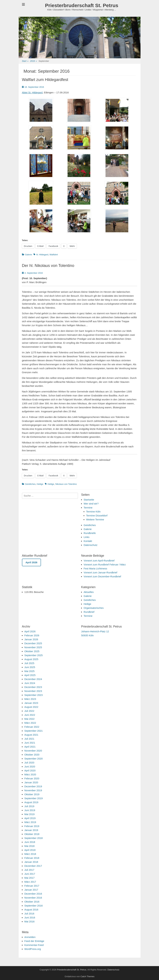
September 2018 (34, 838)
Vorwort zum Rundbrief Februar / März (105, 565)
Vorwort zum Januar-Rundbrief (100, 572)
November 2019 (33, 790)
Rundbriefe (90, 533)
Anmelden (30, 937)
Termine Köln (93, 512)
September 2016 (34, 906)
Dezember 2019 (33, 786)
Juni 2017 (30, 874)
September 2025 (34, 655)
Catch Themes (87, 976)
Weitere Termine (95, 519)
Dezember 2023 (33, 687)
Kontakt (88, 541)
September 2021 (34, 731)
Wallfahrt (54, 255)
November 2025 (33, 647)
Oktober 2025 (32, 651)
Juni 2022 (30, 715)
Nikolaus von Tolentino (66, 484)
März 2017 (30, 882)
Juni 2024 (30, 683)
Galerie (29, 255)
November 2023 (33, 691)
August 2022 (31, 707)
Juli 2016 (29, 914)
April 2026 (30, 631)
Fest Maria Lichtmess (96, 568)
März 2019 (30, 822)
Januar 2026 (31, 639)
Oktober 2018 (32, 834)
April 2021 (30, 747)
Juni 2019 (30, 810)
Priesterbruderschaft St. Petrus (82, 5)
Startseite (89, 500)
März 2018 (30, 854)
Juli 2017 (29, 870)
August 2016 (31, 910)
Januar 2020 (31, 782)
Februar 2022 (32, 727)
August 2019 (31, 802)
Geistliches (30, 484)
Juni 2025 (30, 667)
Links (87, 537)
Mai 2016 (30, 921)
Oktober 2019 (32, 794)
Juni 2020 (30, 766)
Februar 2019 (32, 826)
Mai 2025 (30, 671)
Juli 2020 (29, 763)
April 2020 (30, 770)
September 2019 (34, 798)
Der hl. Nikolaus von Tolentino (48, 265)
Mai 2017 (30, 878)
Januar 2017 (31, 890)
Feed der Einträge (34, 941)
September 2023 (34, 695)
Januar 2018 (31, 862)
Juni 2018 (30, 842)
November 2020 (33, 751)
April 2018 (30, 850)
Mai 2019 (30, 814)
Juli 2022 (29, 711)
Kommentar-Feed (34, 945)
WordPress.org (33, 949)
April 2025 (30, 675)
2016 (33, 61)
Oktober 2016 (32, 902)
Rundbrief (89, 612)
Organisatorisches (94, 608)
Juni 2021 (30, 743)
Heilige (40, 484)
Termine (88, 508)
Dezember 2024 (33, 679)
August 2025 (31, 659)
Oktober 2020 (32, 755)
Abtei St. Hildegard (32, 92)
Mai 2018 (30, 846)
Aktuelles (89, 592)
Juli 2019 (29, 806)
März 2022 (30, 723)
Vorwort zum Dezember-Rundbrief (102, 576)
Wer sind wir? (91, 504)
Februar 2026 (32, 635)
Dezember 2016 (33, 894)
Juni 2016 (30, 917)
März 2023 (30, 699)
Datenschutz (91, 545)
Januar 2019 (31, 830)
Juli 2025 (29, 663)
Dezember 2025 (33, 643)
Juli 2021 (29, 739)
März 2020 (30, 774)
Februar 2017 (32, 886)
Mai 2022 (30, 719)
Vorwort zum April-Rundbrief (99, 561)
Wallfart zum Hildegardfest (45, 80)
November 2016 (33, 898)
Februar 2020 (32, 778)
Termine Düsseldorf (97, 515)
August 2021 (31, 735)
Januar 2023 (31, 703)
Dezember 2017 (33, 866)
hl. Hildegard (42, 255)
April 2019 (30, 818)
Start (25, 61)
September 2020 (34, 759)
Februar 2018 (32, 858)
